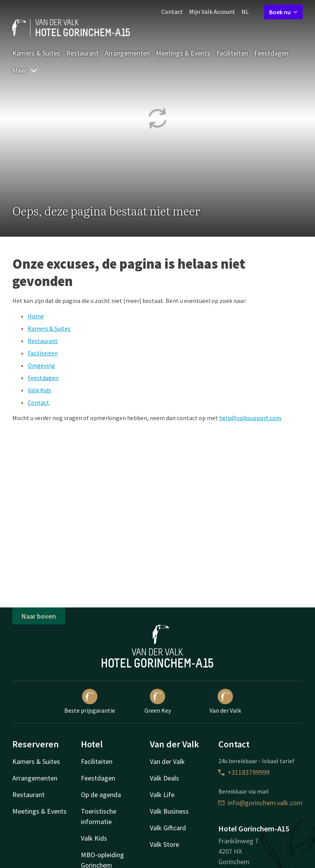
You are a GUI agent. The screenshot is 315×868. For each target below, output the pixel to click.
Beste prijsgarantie (90, 701)
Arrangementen (127, 53)
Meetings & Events (183, 53)
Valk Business (169, 811)
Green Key (158, 701)
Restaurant (82, 53)
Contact (172, 12)
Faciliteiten (232, 53)
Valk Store (164, 844)
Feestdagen (271, 53)
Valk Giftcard (168, 828)
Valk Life (162, 795)
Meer (25, 70)
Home (36, 316)
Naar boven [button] (39, 616)
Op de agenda (101, 795)
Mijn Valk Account (212, 12)
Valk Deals (164, 778)
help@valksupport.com (250, 418)
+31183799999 (244, 772)
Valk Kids (39, 390)
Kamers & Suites (36, 53)
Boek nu (283, 12)
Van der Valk (225, 701)
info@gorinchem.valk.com (261, 803)
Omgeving (41, 365)
